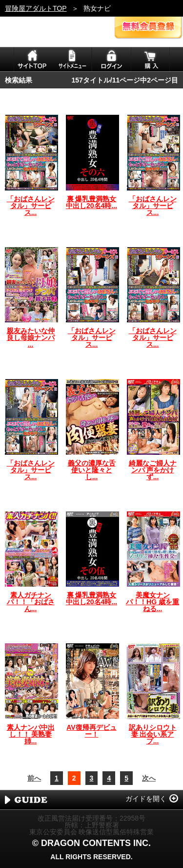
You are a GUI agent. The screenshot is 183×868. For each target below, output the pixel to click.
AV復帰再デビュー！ (91, 731)
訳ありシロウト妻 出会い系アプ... (153, 734)
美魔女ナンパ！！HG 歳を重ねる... (152, 602)
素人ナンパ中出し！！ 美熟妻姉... (31, 734)
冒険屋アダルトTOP (36, 8)
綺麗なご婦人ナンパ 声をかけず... (153, 470)
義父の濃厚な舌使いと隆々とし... (92, 470)
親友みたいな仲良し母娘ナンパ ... (31, 338)
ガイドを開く (146, 799)
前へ (34, 778)
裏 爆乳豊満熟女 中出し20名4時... (91, 202)
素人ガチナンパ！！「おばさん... (31, 602)
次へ (149, 778)
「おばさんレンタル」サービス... (31, 206)
